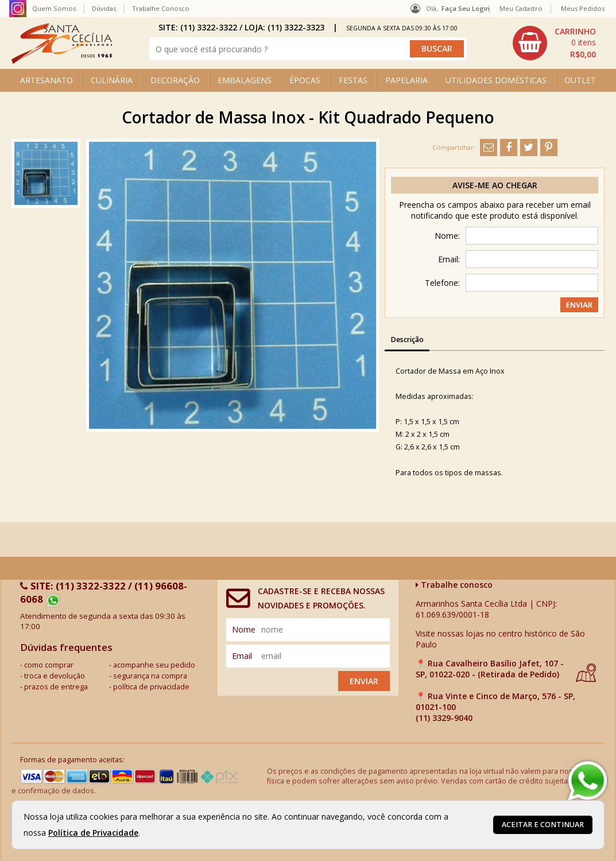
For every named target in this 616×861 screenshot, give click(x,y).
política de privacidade (151, 687)
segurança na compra (150, 676)
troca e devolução (55, 676)
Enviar (364, 681)
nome (244, 629)
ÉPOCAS (305, 80)
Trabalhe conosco (454, 585)
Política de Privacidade (93, 833)
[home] (62, 61)
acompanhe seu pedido (154, 665)
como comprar (49, 665)
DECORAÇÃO (175, 80)
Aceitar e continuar (543, 825)
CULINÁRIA (112, 80)
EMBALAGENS (245, 80)
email (242, 656)
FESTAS (353, 80)
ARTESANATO (47, 80)
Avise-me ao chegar (495, 185)
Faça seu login (466, 8)
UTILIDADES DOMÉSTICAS (496, 80)
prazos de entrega (56, 687)
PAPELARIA (406, 80)
